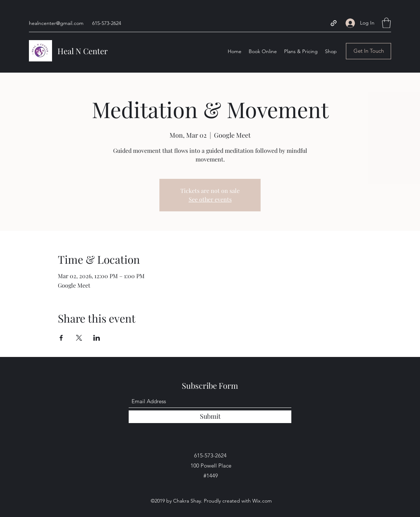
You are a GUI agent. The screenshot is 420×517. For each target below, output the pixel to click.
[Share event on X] (79, 338)
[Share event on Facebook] (61, 338)
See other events (210, 199)
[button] (386, 23)
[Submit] (210, 417)
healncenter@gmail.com (56, 23)
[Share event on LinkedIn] (97, 338)
